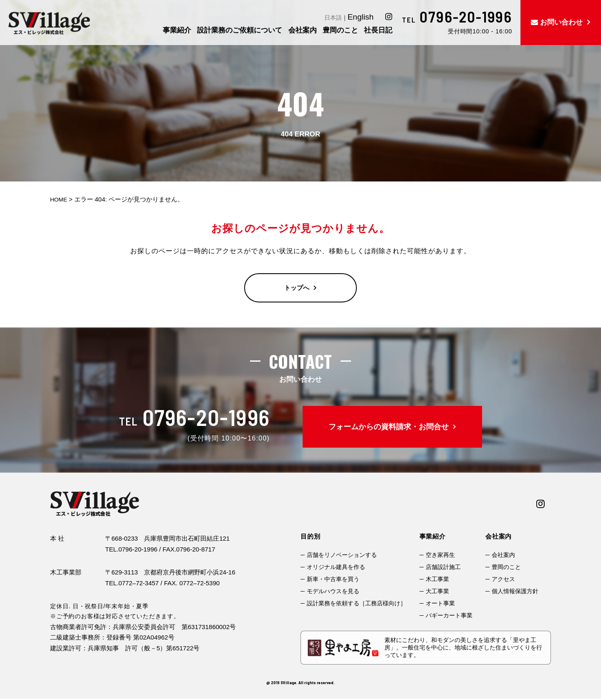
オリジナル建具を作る (336, 567)
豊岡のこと (506, 567)
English (361, 17)
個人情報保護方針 (515, 591)
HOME (59, 199)
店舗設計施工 (443, 567)
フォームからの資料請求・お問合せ (389, 427)
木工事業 (437, 579)
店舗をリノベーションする (342, 555)
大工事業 (437, 591)
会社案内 (503, 555)
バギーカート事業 (449, 615)
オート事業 (440, 603)
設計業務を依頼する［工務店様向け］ (356, 603)
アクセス (503, 579)
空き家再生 (440, 555)
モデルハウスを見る (333, 591)
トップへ (297, 288)
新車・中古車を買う (333, 579)
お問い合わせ (561, 22)
